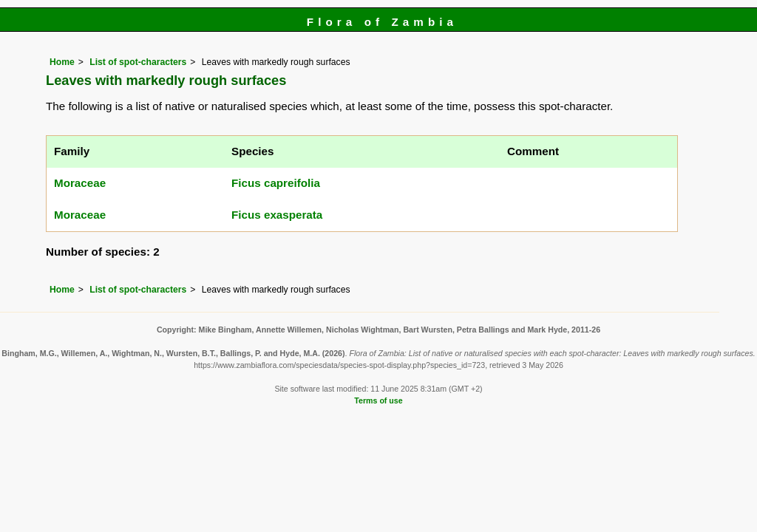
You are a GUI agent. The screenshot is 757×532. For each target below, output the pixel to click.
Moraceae (80, 183)
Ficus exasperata (277, 215)
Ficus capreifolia (276, 183)
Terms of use (378, 400)
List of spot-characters (138, 62)
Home (62, 62)
